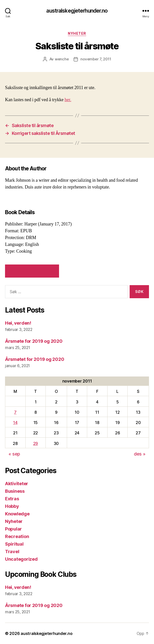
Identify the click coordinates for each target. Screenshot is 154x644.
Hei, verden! (18, 323)
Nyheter (77, 33)
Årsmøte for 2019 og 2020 (34, 341)
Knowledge (17, 514)
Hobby (12, 506)
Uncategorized (21, 559)
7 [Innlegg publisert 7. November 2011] (15, 412)
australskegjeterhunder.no (77, 11)
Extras (12, 499)
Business (15, 491)
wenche (62, 59)
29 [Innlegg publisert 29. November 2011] (36, 443)
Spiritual (14, 544)
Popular (13, 529)
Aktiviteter (17, 484)
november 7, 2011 (96, 59)
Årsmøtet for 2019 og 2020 (35, 359)
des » (140, 454)
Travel (12, 552)
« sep (14, 454)
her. (68, 100)
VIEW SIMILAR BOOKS (32, 271)
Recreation (17, 536)
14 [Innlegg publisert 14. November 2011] (15, 423)
